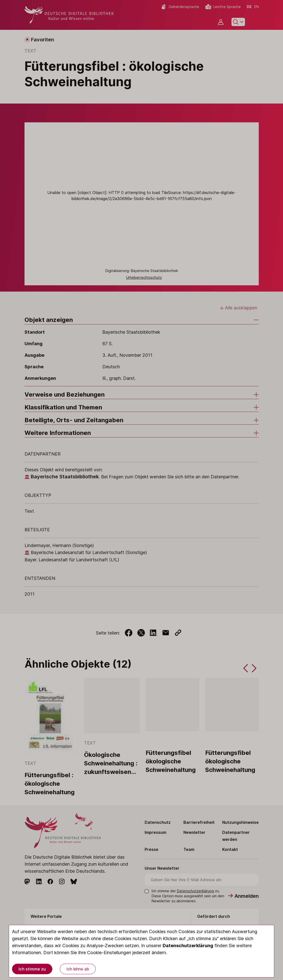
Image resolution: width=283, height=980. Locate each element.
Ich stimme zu (32, 969)
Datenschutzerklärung (188, 946)
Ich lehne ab (78, 969)
